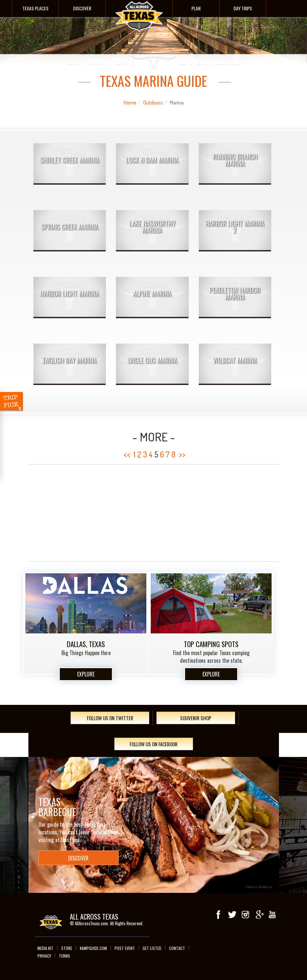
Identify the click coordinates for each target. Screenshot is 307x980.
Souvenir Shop (196, 718)
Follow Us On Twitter (110, 718)
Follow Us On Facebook (153, 744)
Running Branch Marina (235, 160)
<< (127, 454)
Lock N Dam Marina (152, 160)
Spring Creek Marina (70, 227)
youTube (272, 915)
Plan (196, 8)
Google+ (259, 915)
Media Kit (45, 948)
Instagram (246, 915)
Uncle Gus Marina (152, 360)
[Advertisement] (154, 513)
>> (182, 454)
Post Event (125, 948)
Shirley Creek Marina (70, 160)
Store (67, 948)
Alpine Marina (152, 293)
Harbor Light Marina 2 (235, 227)
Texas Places (35, 8)
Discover (82, 8)
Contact (177, 948)
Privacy (44, 956)
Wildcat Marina (235, 360)
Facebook (219, 915)
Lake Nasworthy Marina (152, 227)
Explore (86, 674)
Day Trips (243, 8)
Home (130, 103)
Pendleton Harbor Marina (235, 293)
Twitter (232, 915)
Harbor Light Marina (69, 293)
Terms (64, 956)
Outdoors (153, 103)
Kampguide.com (93, 948)
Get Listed (152, 948)
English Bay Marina (70, 360)
